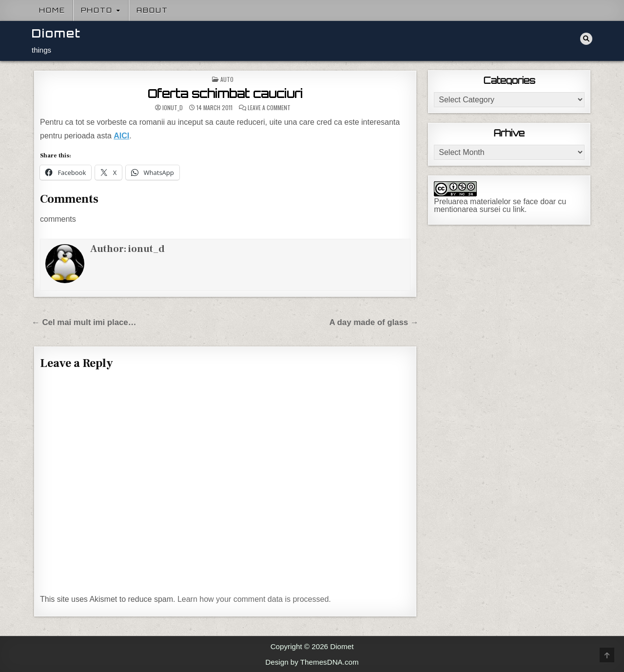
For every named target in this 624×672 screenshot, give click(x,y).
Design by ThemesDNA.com (312, 662)
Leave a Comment (269, 108)
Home (52, 10)
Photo (97, 10)
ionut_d (173, 108)
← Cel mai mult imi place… (84, 322)
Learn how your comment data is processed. (254, 599)
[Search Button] (586, 39)
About (152, 10)
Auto (227, 79)
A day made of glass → (374, 322)
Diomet (56, 33)
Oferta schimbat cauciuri (225, 94)
